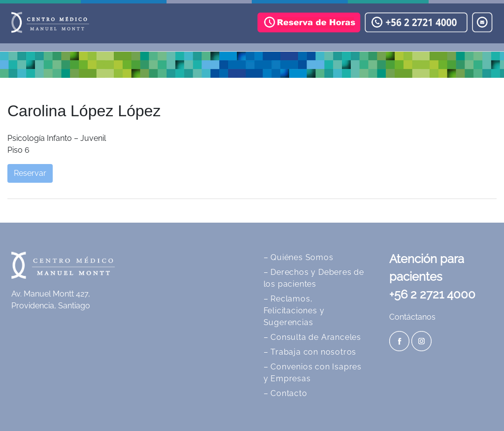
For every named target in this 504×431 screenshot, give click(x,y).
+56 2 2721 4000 (432, 294)
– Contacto (286, 393)
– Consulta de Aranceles (312, 337)
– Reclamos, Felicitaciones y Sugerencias (294, 311)
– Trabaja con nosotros (310, 352)
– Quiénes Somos (299, 257)
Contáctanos (412, 317)
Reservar (30, 173)
